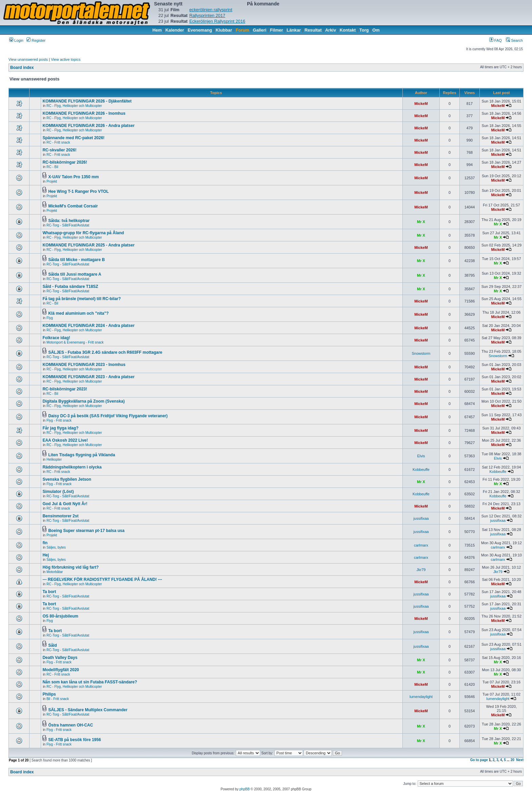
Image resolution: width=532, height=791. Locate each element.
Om (376, 30)
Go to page (479, 760)
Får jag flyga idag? (60, 428)
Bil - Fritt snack (58, 699)
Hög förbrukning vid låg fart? (70, 567)
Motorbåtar (55, 572)
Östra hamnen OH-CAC (71, 725)
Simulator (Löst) (58, 492)
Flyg (50, 318)
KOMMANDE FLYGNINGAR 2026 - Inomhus (84, 113)
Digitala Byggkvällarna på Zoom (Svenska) (83, 401)
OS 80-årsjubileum (60, 616)
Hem (157, 30)
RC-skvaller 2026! (59, 150)
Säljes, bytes (56, 547)
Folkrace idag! (56, 338)
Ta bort (49, 592)
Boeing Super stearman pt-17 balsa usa (86, 531)
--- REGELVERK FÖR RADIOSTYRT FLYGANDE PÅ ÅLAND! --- (102, 580)
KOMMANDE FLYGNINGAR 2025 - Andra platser (88, 245)
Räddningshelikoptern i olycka (72, 467)
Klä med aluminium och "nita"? (78, 313)
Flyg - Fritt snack (59, 420)
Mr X (421, 222)
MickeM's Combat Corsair (73, 206)
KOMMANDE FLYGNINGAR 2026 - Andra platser (88, 126)
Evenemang (200, 30)
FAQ (496, 40)
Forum (243, 30)
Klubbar (224, 30)
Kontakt (348, 30)
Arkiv (330, 30)
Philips (49, 694)
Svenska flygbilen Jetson (67, 479)
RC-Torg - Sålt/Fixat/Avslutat (68, 225)
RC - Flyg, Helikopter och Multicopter (74, 106)
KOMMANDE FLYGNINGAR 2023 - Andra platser (88, 377)
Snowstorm (421, 353)
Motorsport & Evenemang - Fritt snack (75, 342)
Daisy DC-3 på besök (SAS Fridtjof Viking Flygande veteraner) (108, 416)
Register (36, 40)
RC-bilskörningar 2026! (65, 162)
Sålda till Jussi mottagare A (75, 274)
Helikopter (54, 459)
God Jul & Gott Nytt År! (65, 504)
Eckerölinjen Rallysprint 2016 (217, 21)
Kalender (175, 30)
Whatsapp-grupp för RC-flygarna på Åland (83, 233)
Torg (364, 30)
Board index (22, 68)
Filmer (277, 30)
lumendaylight (421, 697)
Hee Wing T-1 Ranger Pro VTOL (78, 191)
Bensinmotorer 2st (60, 516)
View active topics (66, 59)
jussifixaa (421, 518)
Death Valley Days (60, 658)
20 (512, 760)
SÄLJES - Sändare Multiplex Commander (88, 710)
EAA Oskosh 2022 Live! (65, 440)
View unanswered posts (28, 59)
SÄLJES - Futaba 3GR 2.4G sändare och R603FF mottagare (105, 352)
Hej (46, 555)
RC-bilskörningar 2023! (65, 389)
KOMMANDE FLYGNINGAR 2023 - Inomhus (84, 365)
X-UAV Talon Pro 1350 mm (73, 177)
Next (520, 760)
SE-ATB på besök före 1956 (74, 740)
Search (514, 40)
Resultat (313, 30)
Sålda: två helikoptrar (69, 221)
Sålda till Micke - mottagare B (77, 260)
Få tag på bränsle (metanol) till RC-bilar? (82, 299)
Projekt (52, 181)
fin (45, 543)
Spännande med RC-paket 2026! (73, 138)
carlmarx (421, 545)
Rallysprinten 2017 (207, 15)
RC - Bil (52, 167)
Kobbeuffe (421, 470)
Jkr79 (421, 570)
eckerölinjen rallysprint (211, 10)
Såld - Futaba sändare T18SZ (70, 287)
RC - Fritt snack (58, 142)
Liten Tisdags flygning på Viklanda (82, 455)
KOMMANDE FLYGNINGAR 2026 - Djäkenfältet (87, 101)
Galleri (260, 30)
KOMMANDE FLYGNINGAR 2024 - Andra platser (88, 326)
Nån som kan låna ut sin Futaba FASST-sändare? (90, 682)
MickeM (421, 104)
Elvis (421, 456)
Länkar (294, 30)
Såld (52, 645)
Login (16, 40)
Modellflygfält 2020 (61, 670)
